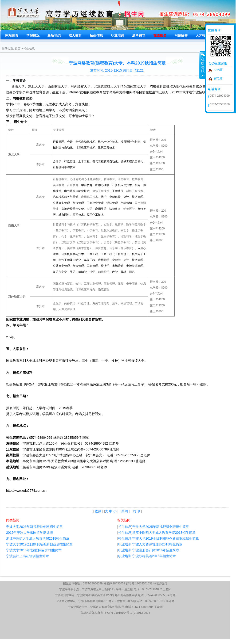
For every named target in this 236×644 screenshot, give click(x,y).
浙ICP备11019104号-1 (118, 613)
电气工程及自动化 (70, 260)
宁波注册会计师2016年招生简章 (156, 550)
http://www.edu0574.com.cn (26, 491)
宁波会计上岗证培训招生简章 (28, 556)
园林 (123, 272)
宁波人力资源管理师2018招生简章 (157, 544)
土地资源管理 (135, 266)
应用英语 (101, 209)
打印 (137, 511)
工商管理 (92, 266)
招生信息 (29, 49)
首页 (18, 49)
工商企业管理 (95, 203)
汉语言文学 (60, 272)
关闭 (125, 511)
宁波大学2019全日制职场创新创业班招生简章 (39, 544)
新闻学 (83, 272)
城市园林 (64, 215)
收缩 (202, 65)
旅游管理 (138, 197)
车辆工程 (90, 260)
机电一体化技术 (108, 142)
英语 (73, 272)
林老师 (218, 70)
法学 (92, 272)
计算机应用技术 (85, 148)
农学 (115, 272)
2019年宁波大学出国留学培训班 (29, 533)
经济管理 (112, 203)
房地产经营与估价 (73, 209)
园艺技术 (78, 215)
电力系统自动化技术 (77, 191)
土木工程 (84, 161)
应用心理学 (102, 185)
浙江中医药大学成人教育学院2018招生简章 (38, 538)
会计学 (57, 161)
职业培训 (125, 544)
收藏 (98, 511)
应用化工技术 (95, 215)
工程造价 (118, 191)
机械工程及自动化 (132, 161)
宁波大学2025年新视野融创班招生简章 (34, 527)
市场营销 (126, 203)
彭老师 (218, 78)
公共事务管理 (61, 203)
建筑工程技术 (106, 148)
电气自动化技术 (85, 142)
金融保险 (115, 197)
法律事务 (115, 209)
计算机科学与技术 (64, 167)
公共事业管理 (61, 266)
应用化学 (104, 260)
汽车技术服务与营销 (66, 197)
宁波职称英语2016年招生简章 (154, 556)
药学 (104, 197)
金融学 (116, 260)
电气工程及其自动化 (105, 161)
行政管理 (59, 142)
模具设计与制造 (130, 142)
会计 (70, 142)
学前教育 (87, 185)
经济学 (105, 266)
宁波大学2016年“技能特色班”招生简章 (34, 550)
